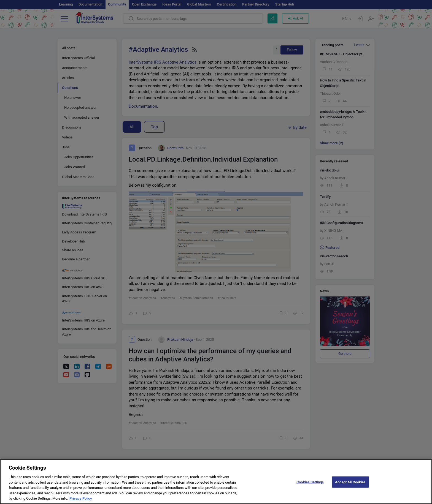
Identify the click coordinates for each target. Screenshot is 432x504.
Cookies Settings (310, 486)
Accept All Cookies (350, 486)
